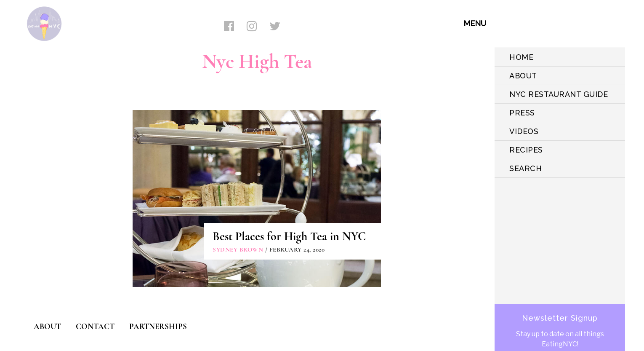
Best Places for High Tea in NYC (289, 236)
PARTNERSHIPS (158, 326)
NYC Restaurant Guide (559, 94)
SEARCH (526, 168)
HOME (521, 57)
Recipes (526, 150)
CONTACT (95, 326)
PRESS (522, 113)
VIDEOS (524, 131)
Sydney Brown (238, 249)
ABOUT (523, 76)
